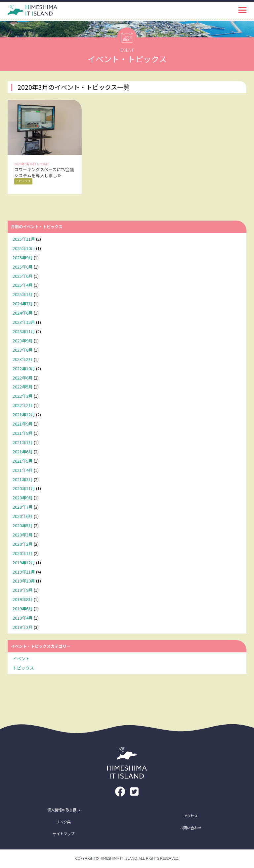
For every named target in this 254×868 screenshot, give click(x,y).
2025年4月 (23, 285)
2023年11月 (24, 331)
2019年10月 (24, 581)
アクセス (191, 816)
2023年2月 (23, 359)
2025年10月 (24, 248)
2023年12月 (24, 322)
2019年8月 (23, 599)
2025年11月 (24, 239)
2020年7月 (23, 507)
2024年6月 (23, 313)
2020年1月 (23, 553)
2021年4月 (23, 470)
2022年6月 (23, 378)
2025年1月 (23, 294)
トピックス (23, 668)
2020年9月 (23, 498)
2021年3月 (23, 479)
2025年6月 (23, 276)
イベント (21, 659)
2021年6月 (23, 452)
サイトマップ (63, 834)
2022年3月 (23, 396)
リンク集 (63, 822)
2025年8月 (23, 267)
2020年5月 (23, 525)
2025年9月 (23, 257)
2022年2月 (23, 405)
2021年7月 (23, 442)
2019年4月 (23, 618)
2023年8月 (23, 350)
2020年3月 (23, 535)
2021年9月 (23, 424)
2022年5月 (23, 387)
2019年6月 (23, 609)
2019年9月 (23, 590)
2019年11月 (24, 572)
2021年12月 (24, 414)
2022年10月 (24, 368)
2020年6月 (23, 516)
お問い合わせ (190, 828)
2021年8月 (23, 433)
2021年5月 (23, 461)
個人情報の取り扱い (64, 810)
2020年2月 (23, 544)
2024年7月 (23, 304)
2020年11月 (24, 488)
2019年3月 (23, 627)
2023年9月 (23, 341)
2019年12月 (24, 562)
